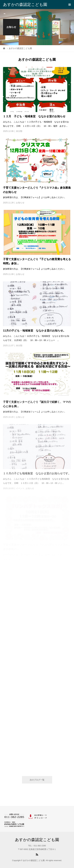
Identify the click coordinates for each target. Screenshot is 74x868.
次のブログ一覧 (37, 780)
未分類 (19, 131)
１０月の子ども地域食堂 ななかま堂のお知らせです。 (37, 473)
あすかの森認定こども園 (25, 5)
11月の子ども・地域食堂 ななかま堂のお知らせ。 (34, 331)
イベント (20, 488)
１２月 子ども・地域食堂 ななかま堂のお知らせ (34, 116)
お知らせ (20, 203)
